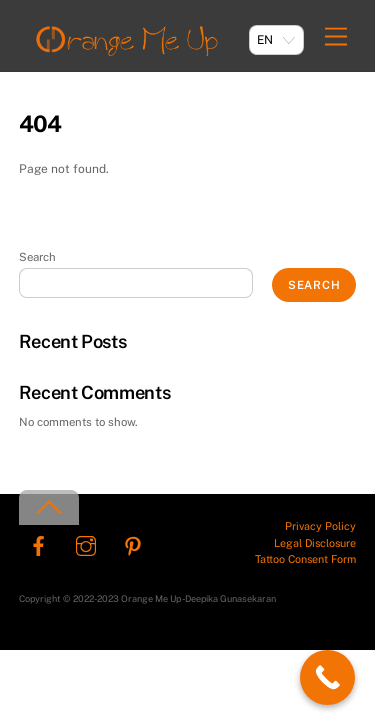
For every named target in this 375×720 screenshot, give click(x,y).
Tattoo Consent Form (305, 559)
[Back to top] (49, 507)
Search (37, 257)
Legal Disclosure (315, 543)
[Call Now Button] (327, 677)
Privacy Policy (320, 526)
